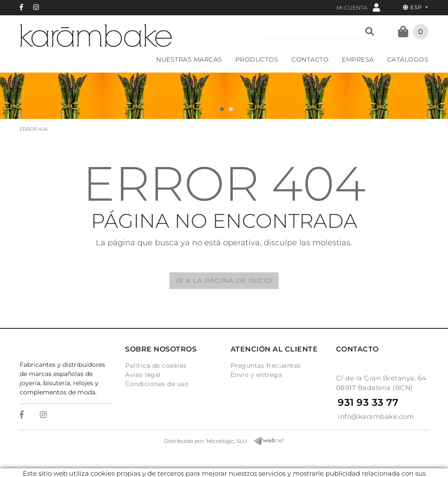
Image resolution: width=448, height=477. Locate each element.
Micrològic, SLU (227, 441)
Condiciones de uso (157, 384)
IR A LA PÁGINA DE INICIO (224, 280)
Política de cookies (156, 366)
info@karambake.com (376, 416)
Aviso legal (143, 375)
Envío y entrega (256, 375)
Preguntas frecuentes (266, 366)
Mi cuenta (358, 7)
